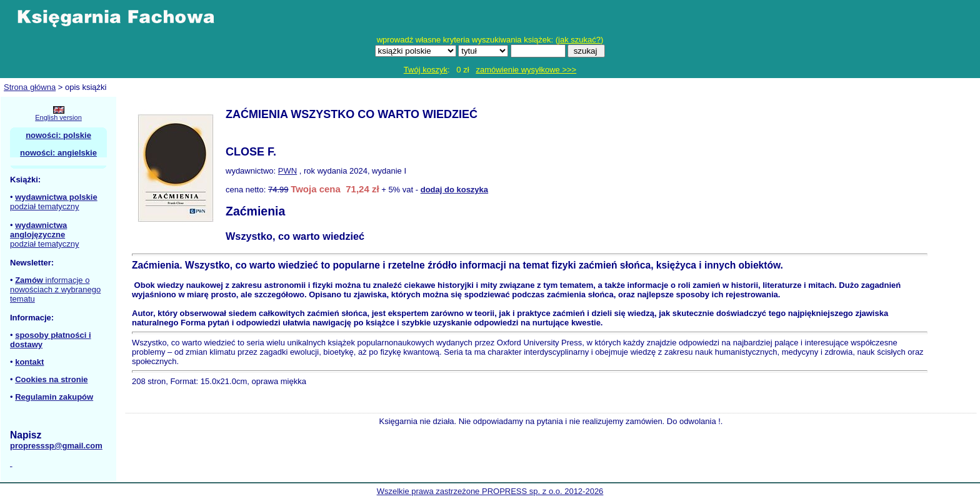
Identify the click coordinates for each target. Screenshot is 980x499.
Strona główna (30, 87)
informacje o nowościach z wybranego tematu (55, 289)
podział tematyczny (45, 206)
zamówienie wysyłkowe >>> (526, 70)
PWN (287, 171)
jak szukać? (579, 40)
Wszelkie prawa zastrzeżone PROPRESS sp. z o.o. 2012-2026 (490, 491)
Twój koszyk (426, 70)
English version (58, 117)
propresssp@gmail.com (56, 446)
